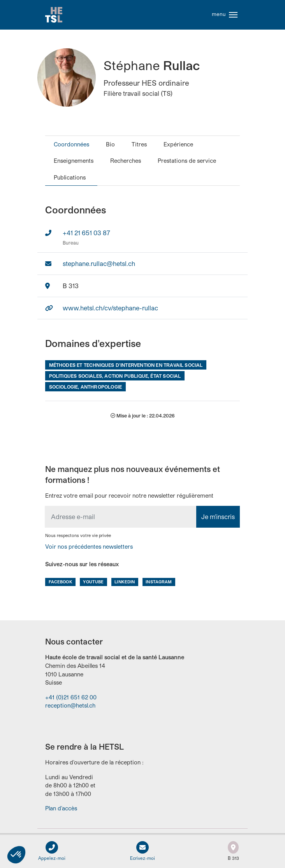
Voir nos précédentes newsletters (89, 547)
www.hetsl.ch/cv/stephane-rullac (110, 308)
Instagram (159, 582)
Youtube (93, 582)
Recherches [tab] (126, 161)
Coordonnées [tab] (71, 144)
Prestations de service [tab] (187, 161)
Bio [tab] (110, 144)
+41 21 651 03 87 (86, 233)
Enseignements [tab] (74, 161)
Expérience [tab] (178, 144)
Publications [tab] (70, 177)
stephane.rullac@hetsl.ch (99, 263)
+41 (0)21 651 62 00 (71, 697)
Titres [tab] (139, 144)
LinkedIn (125, 582)
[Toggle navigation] (233, 15)
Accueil (54, 15)
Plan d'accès (61, 808)
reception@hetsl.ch (70, 705)
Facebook (61, 582)
